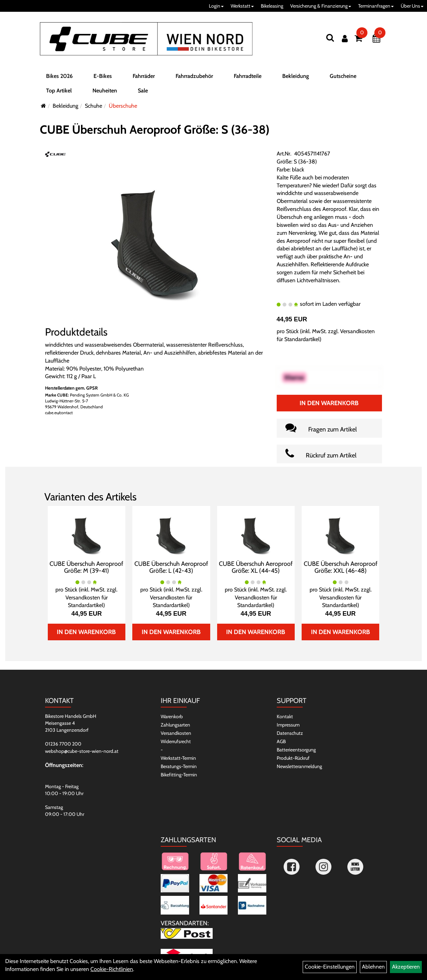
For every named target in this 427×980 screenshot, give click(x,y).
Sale (143, 92)
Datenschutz (290, 733)
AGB (281, 741)
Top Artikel (59, 92)
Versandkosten (176, 733)
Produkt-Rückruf (293, 758)
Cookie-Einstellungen (330, 967)
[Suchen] (330, 38)
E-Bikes (103, 77)
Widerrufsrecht (176, 741)
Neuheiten (105, 92)
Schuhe (94, 106)
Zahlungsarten (175, 725)
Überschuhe (123, 106)
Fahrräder (144, 77)
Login (216, 6)
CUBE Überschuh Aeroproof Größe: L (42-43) (171, 567)
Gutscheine (343, 77)
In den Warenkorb (329, 403)
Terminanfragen (376, 6)
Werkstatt (242, 6)
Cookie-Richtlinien (112, 969)
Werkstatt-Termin (178, 758)
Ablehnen (373, 967)
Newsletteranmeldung (299, 766)
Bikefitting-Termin (179, 775)
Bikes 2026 (59, 77)
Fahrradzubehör (194, 77)
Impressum (288, 725)
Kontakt (285, 716)
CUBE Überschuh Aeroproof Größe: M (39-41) (86, 567)
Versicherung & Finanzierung (321, 6)
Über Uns (412, 6)
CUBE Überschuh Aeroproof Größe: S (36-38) (155, 130)
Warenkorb (172, 716)
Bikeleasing (272, 6)
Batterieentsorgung (296, 750)
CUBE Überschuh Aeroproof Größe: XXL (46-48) (341, 567)
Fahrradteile (248, 77)
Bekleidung (296, 77)
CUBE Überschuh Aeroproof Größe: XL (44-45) (256, 567)
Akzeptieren (406, 967)
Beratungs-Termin (179, 766)
